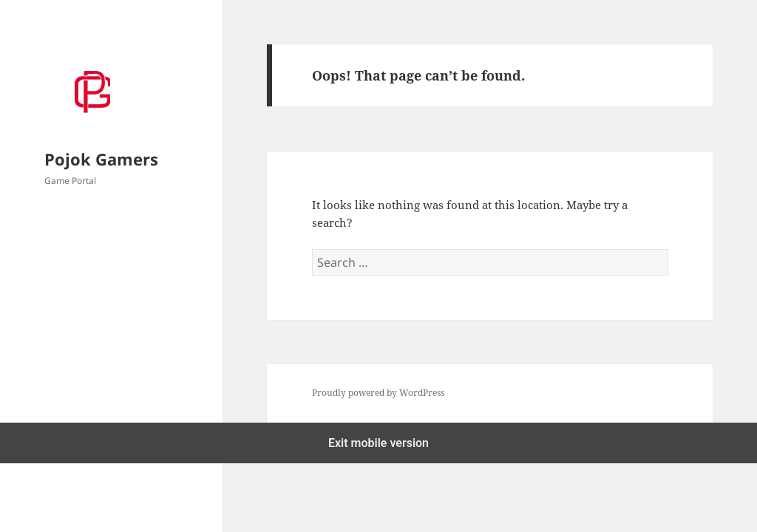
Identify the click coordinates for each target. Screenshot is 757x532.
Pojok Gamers (101, 159)
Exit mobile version (378, 443)
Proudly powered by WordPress (378, 393)
